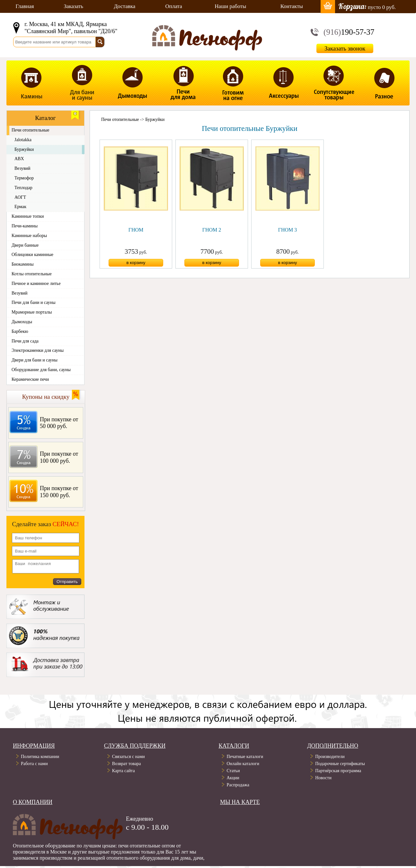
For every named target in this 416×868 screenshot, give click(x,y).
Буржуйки (155, 119)
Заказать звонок (345, 48)
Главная (25, 6)
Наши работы (230, 6)
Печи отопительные (120, 119)
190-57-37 (349, 32)
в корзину (136, 263)
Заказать (73, 6)
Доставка (125, 6)
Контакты (292, 6)
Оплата (174, 6)
